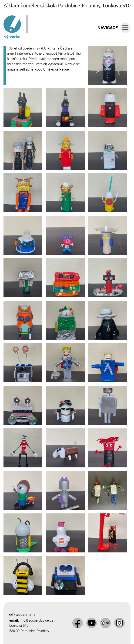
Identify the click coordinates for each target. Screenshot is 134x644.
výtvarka (12, 27)
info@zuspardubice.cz (37, 620)
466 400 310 (25, 615)
